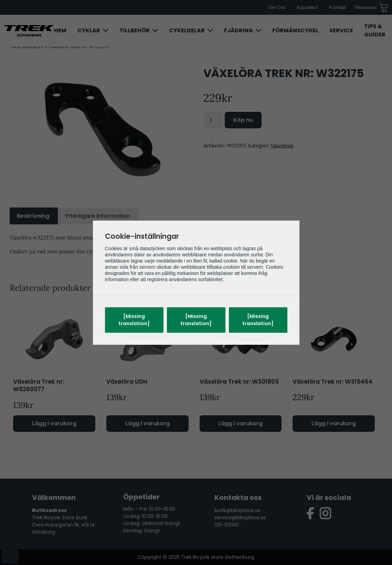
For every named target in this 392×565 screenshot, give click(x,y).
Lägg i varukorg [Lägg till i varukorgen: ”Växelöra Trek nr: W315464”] (334, 423)
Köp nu (243, 120)
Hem (60, 30)
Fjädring (239, 30)
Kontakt (338, 7)
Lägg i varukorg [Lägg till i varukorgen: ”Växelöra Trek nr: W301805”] (240, 423)
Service (341, 30)
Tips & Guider (375, 30)
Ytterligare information (97, 216)
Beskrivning (33, 216)
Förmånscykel (295, 30)
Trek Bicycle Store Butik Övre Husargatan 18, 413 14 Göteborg (63, 525)
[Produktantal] (213, 120)
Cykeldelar (187, 30)
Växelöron (282, 146)
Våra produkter (27, 46)
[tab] (33, 216)
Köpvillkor (308, 7)
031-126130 (227, 525)
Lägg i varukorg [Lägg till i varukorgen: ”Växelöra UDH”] (147, 423)
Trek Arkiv (131, 251)
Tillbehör (135, 30)
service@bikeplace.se (240, 518)
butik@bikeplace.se (237, 510)
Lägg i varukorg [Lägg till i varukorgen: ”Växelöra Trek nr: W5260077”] (54, 423)
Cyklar (89, 30)
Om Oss (277, 7)
